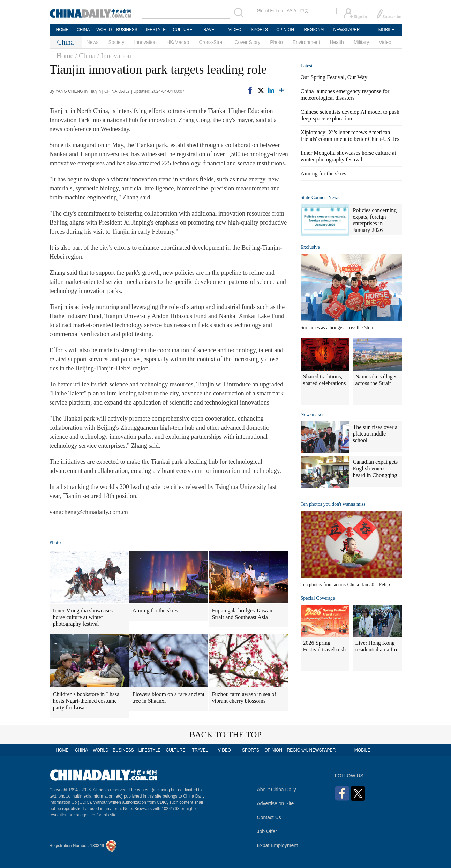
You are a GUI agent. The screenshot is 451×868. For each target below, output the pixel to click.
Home (65, 56)
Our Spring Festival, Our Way (334, 77)
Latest (307, 66)
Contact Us (269, 817)
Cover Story (247, 42)
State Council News (320, 198)
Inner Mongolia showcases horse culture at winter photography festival (83, 617)
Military (361, 42)
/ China (85, 56)
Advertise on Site (276, 803)
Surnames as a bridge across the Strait (338, 328)
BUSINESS (127, 30)
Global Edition (270, 11)
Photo (276, 42)
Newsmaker (312, 414)
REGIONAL (315, 30)
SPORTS (259, 30)
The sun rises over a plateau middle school (375, 434)
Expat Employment (278, 845)
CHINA (83, 30)
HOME (62, 30)
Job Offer (267, 831)
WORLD (104, 30)
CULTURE (183, 30)
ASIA (291, 11)
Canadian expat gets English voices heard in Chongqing (375, 469)
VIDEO (235, 30)
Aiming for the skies (155, 610)
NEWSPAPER (346, 30)
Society (116, 42)
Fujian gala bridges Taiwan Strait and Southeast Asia (242, 614)
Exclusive (310, 247)
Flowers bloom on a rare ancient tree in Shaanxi (169, 697)
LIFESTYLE (155, 30)
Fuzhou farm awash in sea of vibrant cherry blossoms (244, 697)
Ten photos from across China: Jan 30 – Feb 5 (345, 585)
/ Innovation (114, 56)
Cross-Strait (212, 42)
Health (337, 42)
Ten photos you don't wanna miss (333, 504)
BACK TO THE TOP (225, 734)
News (93, 42)
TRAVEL (209, 30)
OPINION (285, 30)
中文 (305, 11)
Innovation (145, 42)
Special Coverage (318, 598)
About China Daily (277, 790)
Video (385, 42)
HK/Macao (178, 42)
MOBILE (386, 30)
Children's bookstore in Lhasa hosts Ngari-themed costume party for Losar (86, 701)
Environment (306, 42)
